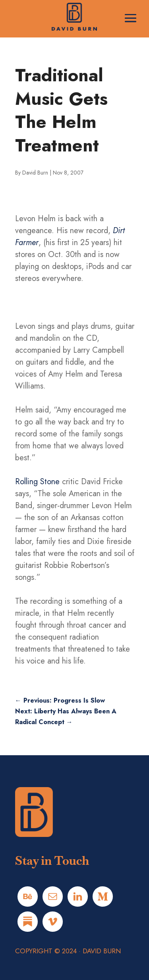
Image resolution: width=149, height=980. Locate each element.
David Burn (35, 173)
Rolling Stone (37, 482)
